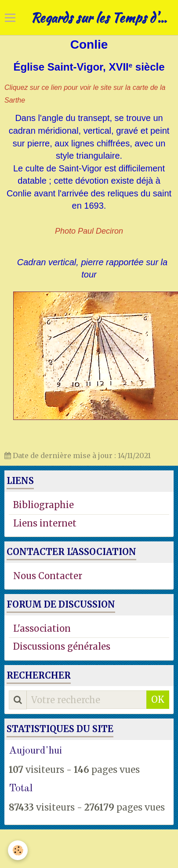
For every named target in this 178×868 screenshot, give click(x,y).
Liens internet (45, 523)
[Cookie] (18, 850)
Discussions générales (62, 646)
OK (158, 699)
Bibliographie (44, 505)
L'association (42, 628)
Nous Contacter (48, 576)
